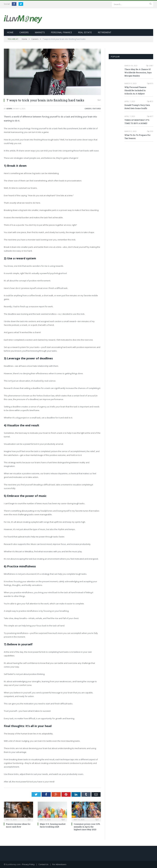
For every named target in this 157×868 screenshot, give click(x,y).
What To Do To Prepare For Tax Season (138, 136)
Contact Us (43, 864)
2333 (150, 131)
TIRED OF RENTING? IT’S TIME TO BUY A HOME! (137, 121)
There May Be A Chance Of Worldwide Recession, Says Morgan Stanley (138, 72)
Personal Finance (61, 32)
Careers (24, 32)
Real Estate (85, 32)
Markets (40, 32)
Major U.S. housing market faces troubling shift (53, 825)
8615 (150, 83)
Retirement (105, 32)
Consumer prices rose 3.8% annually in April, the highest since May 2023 (87, 827)
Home (10, 32)
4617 (150, 116)
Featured (97, 108)
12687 (150, 65)
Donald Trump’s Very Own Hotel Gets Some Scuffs (137, 107)
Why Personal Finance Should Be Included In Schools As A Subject (135, 90)
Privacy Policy (28, 864)
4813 (150, 101)
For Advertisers (59, 864)
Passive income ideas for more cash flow (18, 825)
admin (9, 108)
